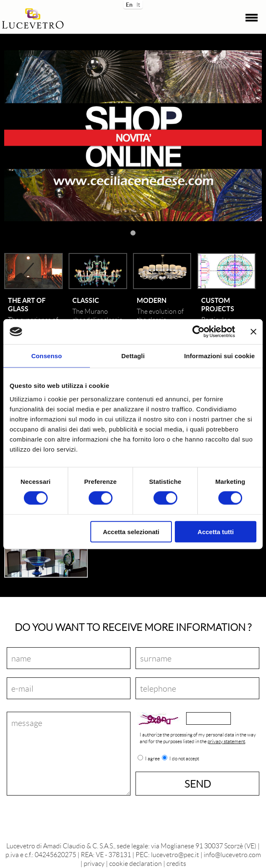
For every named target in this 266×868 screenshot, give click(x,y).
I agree (152, 759)
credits (176, 863)
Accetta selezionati (131, 531)
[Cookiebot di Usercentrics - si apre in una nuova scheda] (198, 332)
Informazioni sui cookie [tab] (219, 356)
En (129, 4)
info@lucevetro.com (232, 854)
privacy (94, 863)
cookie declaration (136, 863)
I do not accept (184, 759)
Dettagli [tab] (133, 356)
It (138, 4)
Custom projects (218, 304)
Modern (152, 300)
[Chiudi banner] (253, 332)
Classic (86, 300)
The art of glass (27, 304)
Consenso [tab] (47, 356)
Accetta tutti (216, 531)
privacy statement (226, 741)
